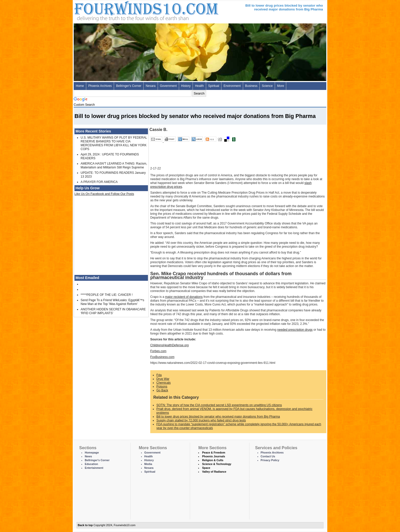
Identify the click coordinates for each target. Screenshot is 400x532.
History (186, 86)
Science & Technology (217, 464)
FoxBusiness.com (162, 357)
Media (148, 464)
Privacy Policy (270, 460)
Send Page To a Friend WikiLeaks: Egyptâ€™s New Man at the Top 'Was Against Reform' (112, 302)
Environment (232, 86)
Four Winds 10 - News (125, 10)
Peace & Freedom (214, 453)
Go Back (162, 390)
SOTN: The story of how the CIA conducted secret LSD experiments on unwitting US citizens (219, 405)
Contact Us (268, 456)
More (280, 86)
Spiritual (214, 86)
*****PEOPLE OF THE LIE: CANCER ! (107, 295)
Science (267, 86)
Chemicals (164, 383)
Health (199, 86)
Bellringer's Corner (129, 86)
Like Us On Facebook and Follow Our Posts (104, 194)
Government (168, 86)
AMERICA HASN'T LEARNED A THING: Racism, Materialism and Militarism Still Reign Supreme (114, 165)
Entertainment (94, 468)
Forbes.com (158, 351)
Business (251, 86)
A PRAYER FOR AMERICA (99, 182)
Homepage (92, 453)
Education (91, 464)
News (88, 456)
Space (206, 468)
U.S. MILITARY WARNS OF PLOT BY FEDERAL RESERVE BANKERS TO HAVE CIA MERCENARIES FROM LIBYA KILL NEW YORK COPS (114, 143)
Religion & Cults (213, 460)
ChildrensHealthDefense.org (170, 345)
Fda (159, 375)
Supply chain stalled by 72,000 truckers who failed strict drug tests (201, 420)
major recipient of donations (184, 297)
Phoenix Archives (100, 86)
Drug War (163, 379)
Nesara (151, 86)
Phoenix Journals (214, 456)
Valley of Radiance (214, 472)
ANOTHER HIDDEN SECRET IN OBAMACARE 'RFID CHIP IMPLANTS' (113, 311)
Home (80, 86)
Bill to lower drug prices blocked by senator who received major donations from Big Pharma (218, 417)
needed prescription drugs (295, 330)
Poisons (162, 387)
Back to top (85, 525)
